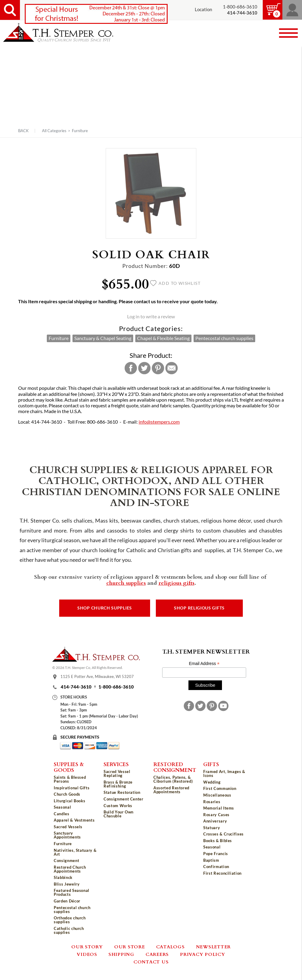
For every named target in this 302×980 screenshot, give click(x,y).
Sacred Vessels (68, 827)
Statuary (212, 828)
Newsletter (214, 947)
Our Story (87, 947)
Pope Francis (216, 854)
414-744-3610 (76, 687)
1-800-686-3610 (240, 7)
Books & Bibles (218, 841)
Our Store (130, 947)
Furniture (80, 131)
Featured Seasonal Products (72, 892)
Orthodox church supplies (70, 920)
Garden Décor (67, 901)
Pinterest (158, 368)
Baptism (211, 860)
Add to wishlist (175, 283)
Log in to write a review (151, 317)
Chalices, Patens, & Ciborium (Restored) (173, 779)
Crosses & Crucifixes (223, 834)
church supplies (126, 583)
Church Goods (67, 794)
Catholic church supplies (69, 930)
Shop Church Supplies (105, 608)
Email (172, 368)
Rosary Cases (216, 815)
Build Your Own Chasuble (119, 814)
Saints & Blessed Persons (70, 779)
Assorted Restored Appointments (171, 790)
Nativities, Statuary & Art (75, 852)
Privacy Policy (203, 954)
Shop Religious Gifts (199, 608)
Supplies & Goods (69, 767)
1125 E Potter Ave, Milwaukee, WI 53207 (97, 677)
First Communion (220, 788)
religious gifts (177, 583)
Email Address (204, 664)
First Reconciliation (222, 873)
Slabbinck (63, 877)
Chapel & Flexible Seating (163, 338)
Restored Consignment (175, 767)
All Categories (54, 131)
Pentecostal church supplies (224, 338)
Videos (87, 954)
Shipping (121, 954)
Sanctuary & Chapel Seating (103, 338)
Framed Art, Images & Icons (224, 773)
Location (203, 10)
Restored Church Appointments (70, 869)
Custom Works (118, 806)
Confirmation (216, 867)
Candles (62, 814)
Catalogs (170, 947)
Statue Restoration (122, 792)
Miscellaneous (217, 795)
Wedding (212, 782)
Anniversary (215, 821)
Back (23, 131)
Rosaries (212, 802)
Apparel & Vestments (74, 820)
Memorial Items (219, 808)
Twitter (144, 368)
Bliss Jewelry (67, 884)
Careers (157, 954)
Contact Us (151, 962)
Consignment (66, 861)
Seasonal (62, 807)
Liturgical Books (69, 801)
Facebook (131, 368)
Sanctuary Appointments (67, 835)
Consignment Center (124, 799)
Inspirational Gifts (72, 788)
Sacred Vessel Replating (117, 773)
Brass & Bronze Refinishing (118, 784)
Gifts (211, 764)
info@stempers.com (159, 422)
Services (116, 764)
